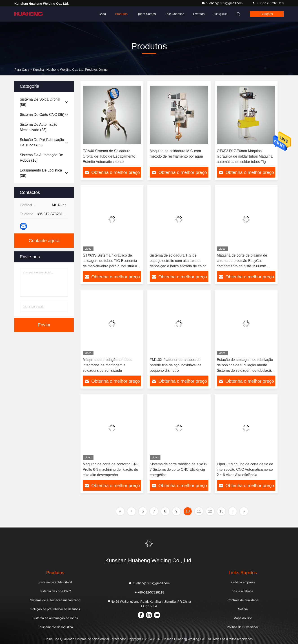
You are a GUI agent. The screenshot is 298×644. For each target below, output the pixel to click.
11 (199, 511)
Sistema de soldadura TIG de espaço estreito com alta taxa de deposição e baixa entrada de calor (178, 261)
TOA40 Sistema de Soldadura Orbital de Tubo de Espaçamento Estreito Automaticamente (109, 156)
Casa (102, 14)
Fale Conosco (174, 14)
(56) (40, 102)
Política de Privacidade (243, 627)
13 (221, 511)
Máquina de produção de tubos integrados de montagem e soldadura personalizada (108, 365)
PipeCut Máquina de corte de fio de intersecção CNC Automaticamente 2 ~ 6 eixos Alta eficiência (245, 469)
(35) (42, 115)
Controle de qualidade (243, 600)
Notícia (243, 609)
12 (210, 511)
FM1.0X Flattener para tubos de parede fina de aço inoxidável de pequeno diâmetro (176, 365)
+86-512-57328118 (268, 3)
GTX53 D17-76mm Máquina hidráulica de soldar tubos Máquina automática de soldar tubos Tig (245, 156)
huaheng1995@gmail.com (222, 3)
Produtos (121, 14)
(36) (41, 173)
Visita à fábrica (243, 591)
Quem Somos (146, 14)
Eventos (199, 14)
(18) (41, 158)
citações (267, 14)
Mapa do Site (243, 618)
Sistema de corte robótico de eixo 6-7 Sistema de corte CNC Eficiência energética (178, 469)
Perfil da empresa (243, 582)
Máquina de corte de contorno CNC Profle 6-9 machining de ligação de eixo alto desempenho (111, 469)
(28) (39, 127)
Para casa (22, 70)
